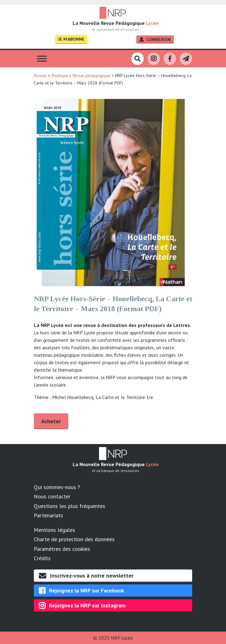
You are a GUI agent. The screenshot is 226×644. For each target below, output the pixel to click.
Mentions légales (54, 530)
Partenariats (48, 515)
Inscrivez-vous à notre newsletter (86, 576)
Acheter (51, 421)
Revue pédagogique (92, 75)
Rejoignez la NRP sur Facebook (81, 591)
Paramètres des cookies (62, 549)
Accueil (40, 75)
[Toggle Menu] (42, 59)
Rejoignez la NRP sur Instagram (82, 605)
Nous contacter (52, 496)
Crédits (42, 558)
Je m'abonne (71, 39)
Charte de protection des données (74, 539)
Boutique (60, 75)
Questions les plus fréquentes (70, 506)
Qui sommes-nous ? (57, 487)
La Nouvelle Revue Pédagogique (116, 23)
